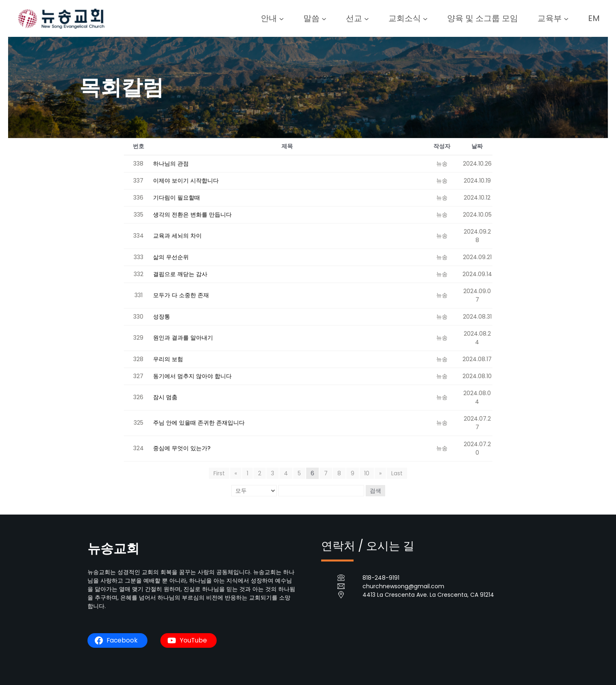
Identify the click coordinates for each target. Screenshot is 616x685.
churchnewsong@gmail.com (403, 586)
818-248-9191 (381, 578)
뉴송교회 (113, 548)
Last (397, 473)
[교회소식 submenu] (425, 18)
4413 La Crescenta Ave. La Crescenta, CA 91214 (428, 595)
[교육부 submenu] (566, 18)
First (219, 473)
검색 (375, 491)
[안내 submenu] (281, 18)
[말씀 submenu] (324, 18)
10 (367, 473)
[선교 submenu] (367, 18)
